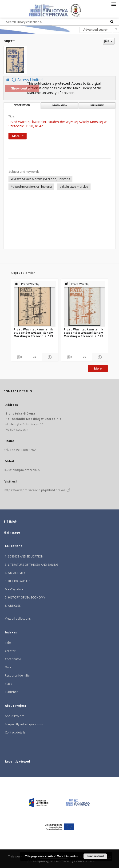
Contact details (15, 732)
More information (67, 856)
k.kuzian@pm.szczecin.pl (23, 470)
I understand (95, 856)
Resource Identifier (18, 675)
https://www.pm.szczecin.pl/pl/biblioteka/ (35, 490)
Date (8, 667)
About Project (14, 716)
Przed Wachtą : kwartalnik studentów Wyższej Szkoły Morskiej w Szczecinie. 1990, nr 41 (34, 333)
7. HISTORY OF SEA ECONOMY (25, 597)
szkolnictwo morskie (74, 187)
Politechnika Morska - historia (31, 187)
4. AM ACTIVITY (15, 573)
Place (9, 684)
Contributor (13, 659)
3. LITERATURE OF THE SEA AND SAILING (32, 565)
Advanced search (96, 30)
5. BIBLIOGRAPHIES (18, 581)
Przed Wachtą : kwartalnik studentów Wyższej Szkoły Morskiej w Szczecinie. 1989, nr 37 (85, 333)
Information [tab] (59, 105)
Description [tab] (22, 105)
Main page (12, 533)
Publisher (11, 692)
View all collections (18, 619)
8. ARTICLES (13, 606)
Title (8, 643)
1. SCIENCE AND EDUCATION (24, 556)
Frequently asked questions (24, 724)
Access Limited (24, 80)
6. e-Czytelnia (14, 589)
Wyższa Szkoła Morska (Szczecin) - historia (40, 179)
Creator (10, 651)
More (98, 369)
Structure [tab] (97, 105)
